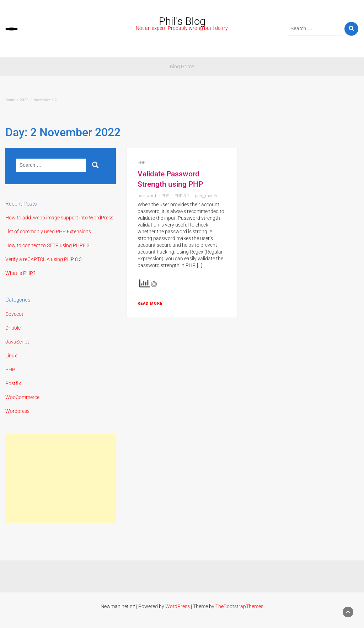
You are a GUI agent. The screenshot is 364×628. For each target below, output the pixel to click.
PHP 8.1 (182, 196)
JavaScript (17, 342)
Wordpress (17, 411)
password (147, 196)
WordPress (178, 606)
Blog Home (182, 66)
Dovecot (14, 314)
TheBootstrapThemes (239, 606)
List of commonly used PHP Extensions (48, 231)
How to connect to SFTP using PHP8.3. (48, 245)
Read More (150, 304)
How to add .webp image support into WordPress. (60, 218)
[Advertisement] (61, 479)
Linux (11, 356)
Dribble (13, 328)
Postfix (13, 383)
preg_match (206, 196)
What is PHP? (20, 273)
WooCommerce (22, 397)
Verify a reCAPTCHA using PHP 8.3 (44, 259)
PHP (10, 369)
